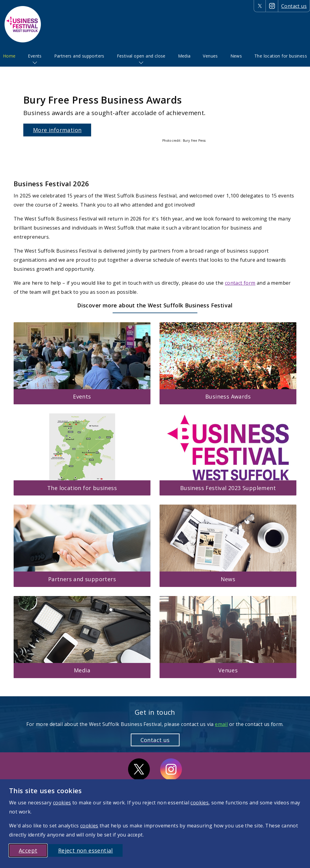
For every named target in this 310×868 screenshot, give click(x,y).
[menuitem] (9, 56)
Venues (210, 56)
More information (57, 130)
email (221, 724)
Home (9, 56)
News (236, 56)
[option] (155, 118)
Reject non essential (86, 850)
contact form (240, 283)
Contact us (294, 6)
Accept (28, 850)
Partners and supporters (79, 56)
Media (184, 56)
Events (35, 56)
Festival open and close (141, 56)
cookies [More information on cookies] (62, 803)
